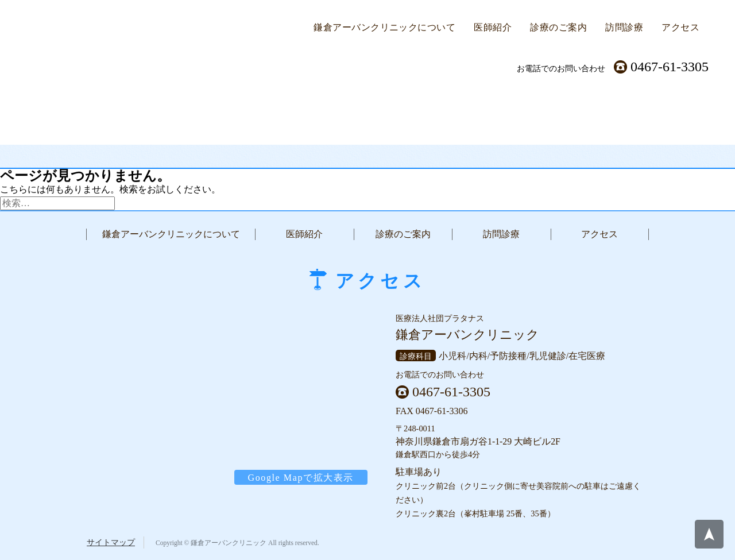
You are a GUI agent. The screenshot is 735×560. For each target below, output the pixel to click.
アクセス (680, 27)
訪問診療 (624, 27)
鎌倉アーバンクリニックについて (384, 27)
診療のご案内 (558, 27)
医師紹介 (493, 27)
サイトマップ (111, 542)
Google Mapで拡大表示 (301, 477)
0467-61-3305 (670, 67)
